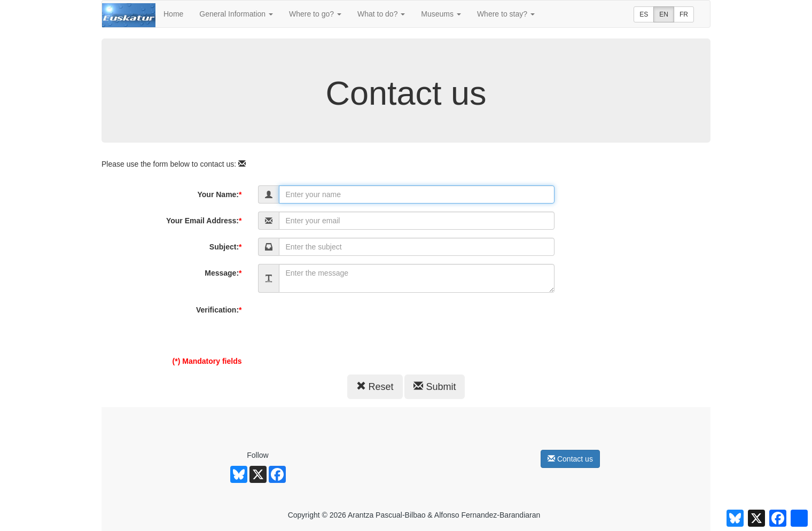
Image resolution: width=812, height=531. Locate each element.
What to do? (381, 14)
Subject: (226, 247)
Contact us (570, 459)
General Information (236, 14)
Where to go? (315, 14)
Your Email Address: (204, 221)
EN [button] (664, 14)
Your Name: (220, 194)
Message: (223, 273)
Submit (435, 386)
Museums (441, 14)
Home (173, 14)
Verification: (219, 310)
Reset (375, 386)
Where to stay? (506, 14)
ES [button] (644, 14)
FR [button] (684, 14)
